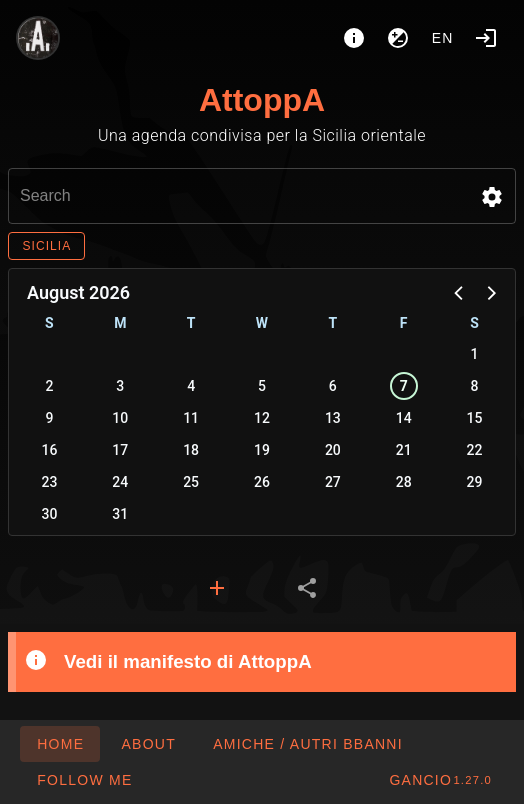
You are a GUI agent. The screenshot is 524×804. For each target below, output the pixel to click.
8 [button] (475, 386)
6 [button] (333, 386)
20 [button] (333, 450)
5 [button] (262, 386)
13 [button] (333, 418)
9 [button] (49, 418)
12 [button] (262, 418)
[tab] (217, 588)
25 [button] (191, 482)
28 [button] (404, 482)
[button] (492, 197)
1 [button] (475, 354)
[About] (354, 38)
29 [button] (475, 482)
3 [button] (120, 386)
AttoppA (262, 100)
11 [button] (191, 418)
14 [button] (404, 418)
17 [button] (120, 450)
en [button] (443, 38)
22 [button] (475, 450)
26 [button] (262, 482)
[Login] (486, 38)
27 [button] (333, 482)
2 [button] (49, 386)
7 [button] (404, 386)
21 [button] (404, 450)
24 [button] (120, 482)
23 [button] (49, 482)
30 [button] (49, 514)
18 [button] (191, 450)
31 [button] (120, 514)
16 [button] (49, 450)
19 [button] (262, 450)
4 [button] (191, 386)
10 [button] (120, 418)
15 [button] (475, 418)
